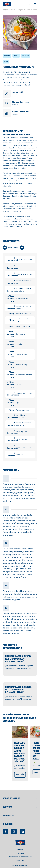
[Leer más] (15, 774)
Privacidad (20, 850)
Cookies (20, 847)
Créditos (20, 858)
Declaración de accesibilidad (20, 854)
